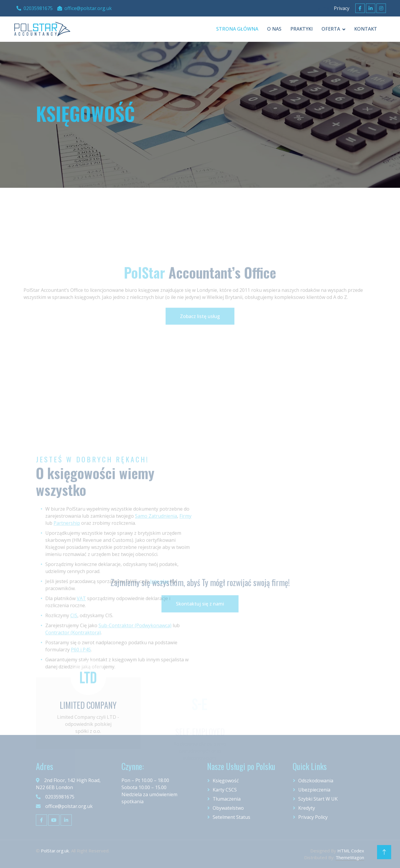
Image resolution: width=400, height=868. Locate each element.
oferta (331, 29)
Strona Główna (237, 29)
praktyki (301, 29)
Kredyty (307, 808)
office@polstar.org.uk (85, 8)
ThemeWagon (350, 857)
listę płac (159, 666)
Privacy (342, 8)
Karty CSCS (225, 790)
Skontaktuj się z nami (200, 617)
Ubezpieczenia (314, 790)
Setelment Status (231, 817)
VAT (81, 683)
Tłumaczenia (227, 799)
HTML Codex (351, 851)
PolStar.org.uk (55, 851)
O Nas (274, 29)
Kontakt (366, 29)
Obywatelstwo (228, 808)
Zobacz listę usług (200, 339)
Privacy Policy (313, 817)
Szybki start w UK (318, 799)
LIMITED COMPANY (88, 733)
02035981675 (35, 8)
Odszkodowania (316, 781)
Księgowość (226, 781)
